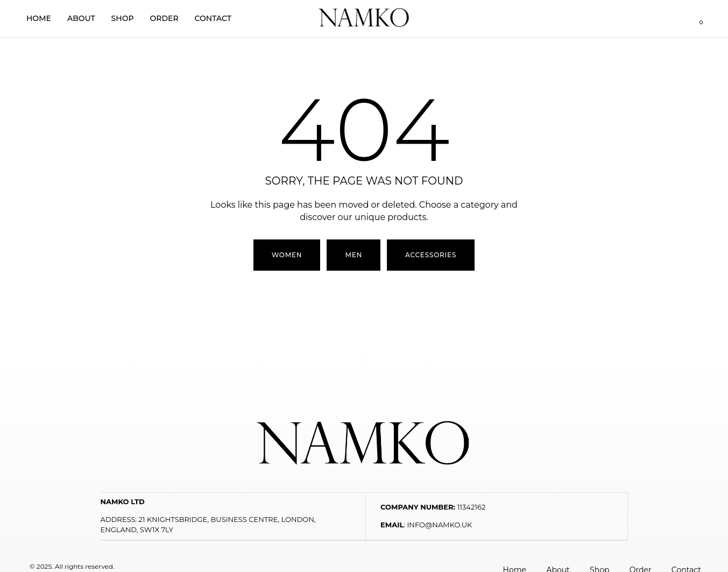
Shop (123, 18)
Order (164, 18)
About (81, 18)
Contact (213, 18)
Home (39, 18)
